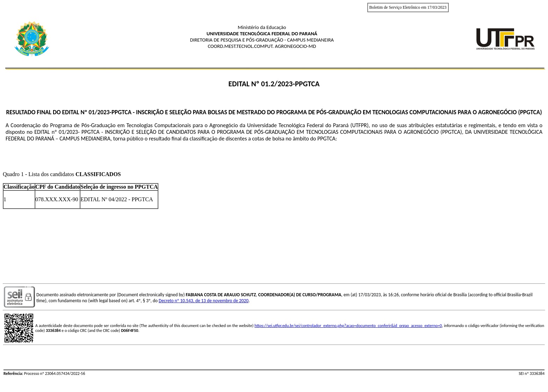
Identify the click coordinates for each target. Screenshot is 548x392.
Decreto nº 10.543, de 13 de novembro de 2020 (204, 301)
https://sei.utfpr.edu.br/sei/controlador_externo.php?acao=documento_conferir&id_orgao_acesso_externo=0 (348, 326)
